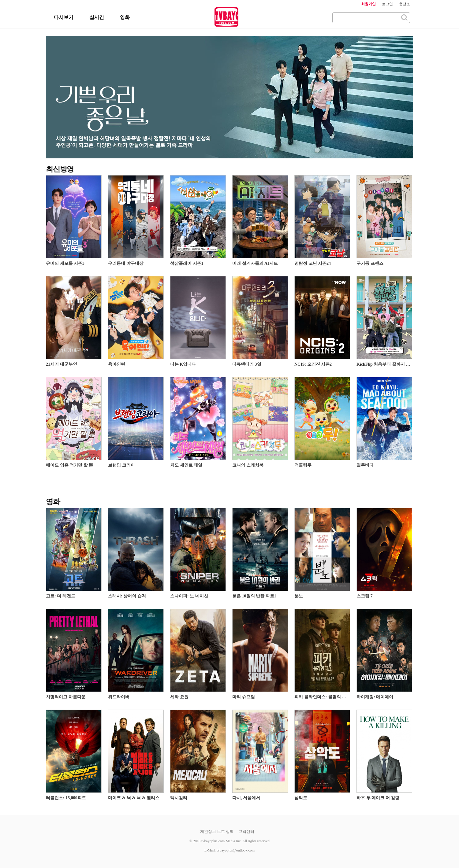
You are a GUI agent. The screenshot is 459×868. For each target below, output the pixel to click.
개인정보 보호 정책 (217, 831)
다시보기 (64, 17)
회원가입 (368, 4)
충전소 (405, 4)
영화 (125, 17)
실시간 (97, 17)
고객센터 (246, 831)
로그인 (387, 4)
